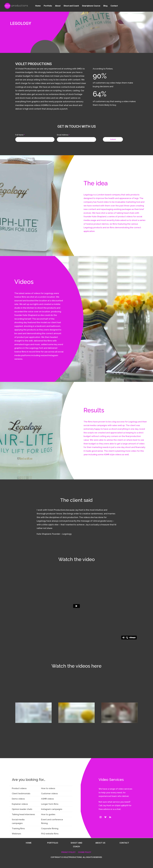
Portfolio (48, 6)
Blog (105, 6)
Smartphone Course (91, 6)
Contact (114, 6)
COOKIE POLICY (85, 852)
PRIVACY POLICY (68, 852)
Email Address (63, 135)
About (58, 6)
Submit (113, 139)
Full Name (20, 135)
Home (38, 6)
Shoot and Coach (71, 6)
